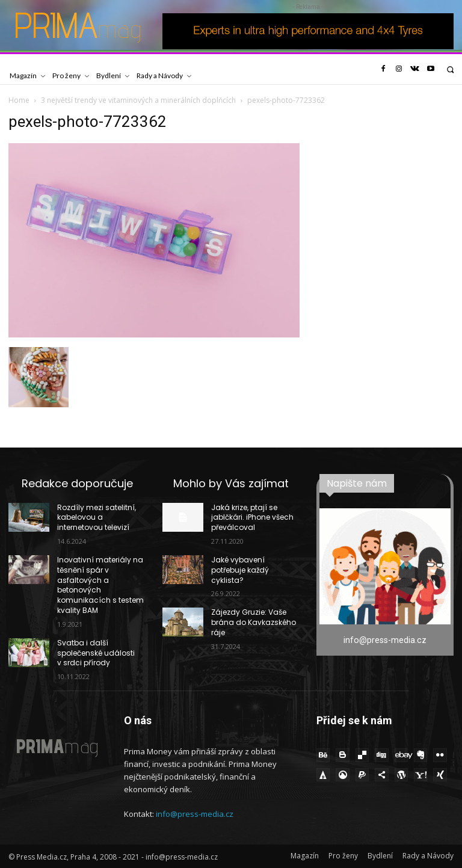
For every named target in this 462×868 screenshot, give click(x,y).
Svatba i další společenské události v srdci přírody (96, 653)
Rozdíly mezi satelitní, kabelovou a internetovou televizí (97, 518)
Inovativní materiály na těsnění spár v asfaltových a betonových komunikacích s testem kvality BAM (100, 585)
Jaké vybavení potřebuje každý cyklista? (240, 570)
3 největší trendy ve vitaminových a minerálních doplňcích (138, 100)
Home (19, 100)
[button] (450, 69)
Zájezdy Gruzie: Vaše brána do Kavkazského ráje (254, 622)
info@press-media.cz (195, 814)
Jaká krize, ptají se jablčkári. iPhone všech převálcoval (252, 518)
